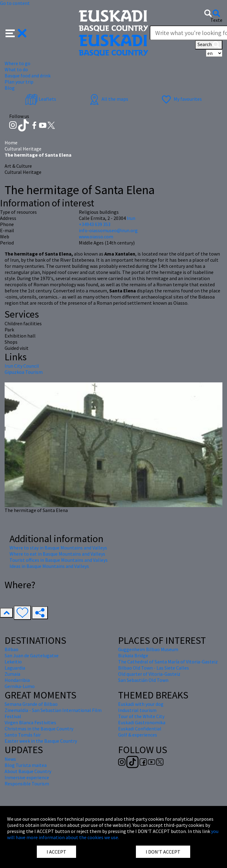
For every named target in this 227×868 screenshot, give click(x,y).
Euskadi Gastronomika (142, 722)
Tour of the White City (141, 716)
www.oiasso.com (96, 237)
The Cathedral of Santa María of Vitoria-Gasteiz (168, 662)
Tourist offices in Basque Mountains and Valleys (59, 560)
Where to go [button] (17, 63)
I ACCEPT (56, 852)
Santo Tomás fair (23, 735)
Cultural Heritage (23, 149)
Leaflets (41, 99)
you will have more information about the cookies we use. (113, 834)
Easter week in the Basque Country (41, 741)
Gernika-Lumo (20, 686)
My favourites (181, 99)
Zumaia (12, 674)
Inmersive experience (27, 777)
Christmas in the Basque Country (39, 729)
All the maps (108, 99)
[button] (16, 33)
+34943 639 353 (95, 224)
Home (11, 143)
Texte (216, 20)
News (10, 759)
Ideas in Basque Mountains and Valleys (49, 566)
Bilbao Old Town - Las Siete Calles (154, 668)
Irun (131, 218)
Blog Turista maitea (26, 765)
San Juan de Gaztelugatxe (32, 655)
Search (209, 45)
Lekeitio (13, 662)
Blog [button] (10, 88)
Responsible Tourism (27, 784)
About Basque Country (28, 771)
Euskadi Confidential (140, 729)
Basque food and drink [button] (28, 76)
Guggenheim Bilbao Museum (148, 649)
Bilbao (12, 649)
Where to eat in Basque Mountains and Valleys (57, 554)
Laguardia (15, 668)
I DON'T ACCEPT (163, 852)
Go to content (15, 3)
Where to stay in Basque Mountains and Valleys (58, 548)
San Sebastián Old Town (143, 680)
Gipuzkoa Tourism (24, 372)
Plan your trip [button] (19, 82)
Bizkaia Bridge (133, 655)
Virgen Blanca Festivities (30, 722)
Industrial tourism (137, 710)
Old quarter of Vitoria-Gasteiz (149, 674)
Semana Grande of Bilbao (31, 704)
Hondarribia (17, 680)
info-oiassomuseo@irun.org (108, 230)
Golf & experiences (138, 735)
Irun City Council (22, 366)
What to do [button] (16, 69)
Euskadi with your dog (141, 704)
